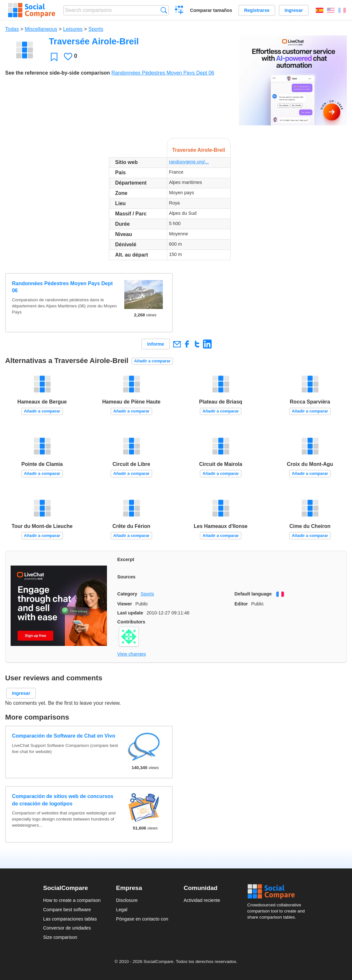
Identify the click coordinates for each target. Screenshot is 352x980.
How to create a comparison (72, 900)
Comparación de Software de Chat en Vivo (64, 736)
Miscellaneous (41, 29)
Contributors (131, 622)
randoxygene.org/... (189, 162)
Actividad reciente (202, 900)
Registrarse (257, 10)
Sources (126, 577)
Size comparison (60, 937)
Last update (130, 613)
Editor (241, 604)
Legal (122, 910)
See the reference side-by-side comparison (57, 73)
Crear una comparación (179, 11)
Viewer (125, 604)
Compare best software (67, 910)
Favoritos (54, 57)
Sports (96, 29)
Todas (12, 29)
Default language (253, 594)
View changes (132, 654)
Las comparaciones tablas (70, 919)
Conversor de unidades (67, 928)
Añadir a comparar (152, 361)
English (331, 10)
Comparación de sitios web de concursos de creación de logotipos (63, 800)
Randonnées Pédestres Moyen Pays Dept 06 (163, 73)
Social (278, 892)
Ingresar (294, 10)
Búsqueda (164, 10)
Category (127, 594)
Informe (156, 344)
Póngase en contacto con (142, 919)
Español (320, 10)
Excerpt (126, 559)
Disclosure (127, 900)
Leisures (73, 29)
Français (342, 10)
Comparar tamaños (211, 10)
